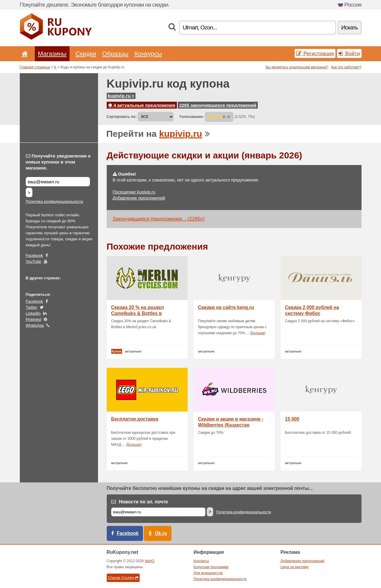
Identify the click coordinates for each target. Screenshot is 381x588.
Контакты (201, 561)
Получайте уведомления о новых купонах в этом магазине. (58, 162)
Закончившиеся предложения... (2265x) (159, 219)
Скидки (86, 54)
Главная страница (35, 67)
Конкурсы (148, 54)
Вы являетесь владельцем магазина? (297, 67)
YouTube (34, 261)
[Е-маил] (158, 512)
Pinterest (34, 319)
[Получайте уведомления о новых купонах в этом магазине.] (58, 182)
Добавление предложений (139, 198)
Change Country (123, 578)
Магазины (52, 54)
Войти (349, 53)
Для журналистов (208, 573)
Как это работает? (346, 67)
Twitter (32, 307)
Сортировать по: (122, 117)
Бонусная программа (211, 567)
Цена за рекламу (295, 567)
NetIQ (149, 561)
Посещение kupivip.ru (134, 192)
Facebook (34, 255)
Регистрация (315, 53)
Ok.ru (161, 533)
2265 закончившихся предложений (218, 105)
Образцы (115, 54)
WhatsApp (35, 325)
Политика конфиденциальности (55, 201)
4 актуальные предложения (142, 105)
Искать (349, 27)
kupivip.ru (121, 96)
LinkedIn (33, 313)
